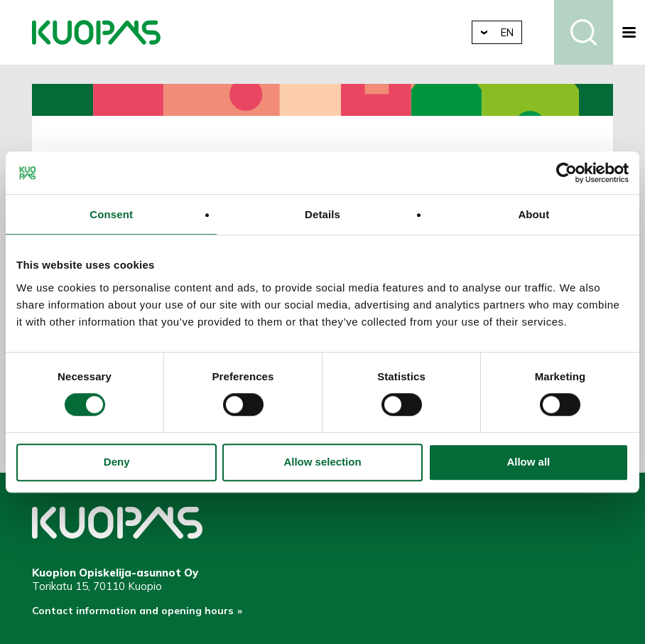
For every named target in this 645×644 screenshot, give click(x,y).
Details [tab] (322, 214)
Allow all (528, 462)
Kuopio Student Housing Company (96, 32)
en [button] (517, 32)
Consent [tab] (111, 214)
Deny (117, 462)
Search (584, 32)
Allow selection (322, 462)
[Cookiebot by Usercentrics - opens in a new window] (567, 173)
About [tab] (533, 214)
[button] (629, 32)
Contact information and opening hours (136, 613)
